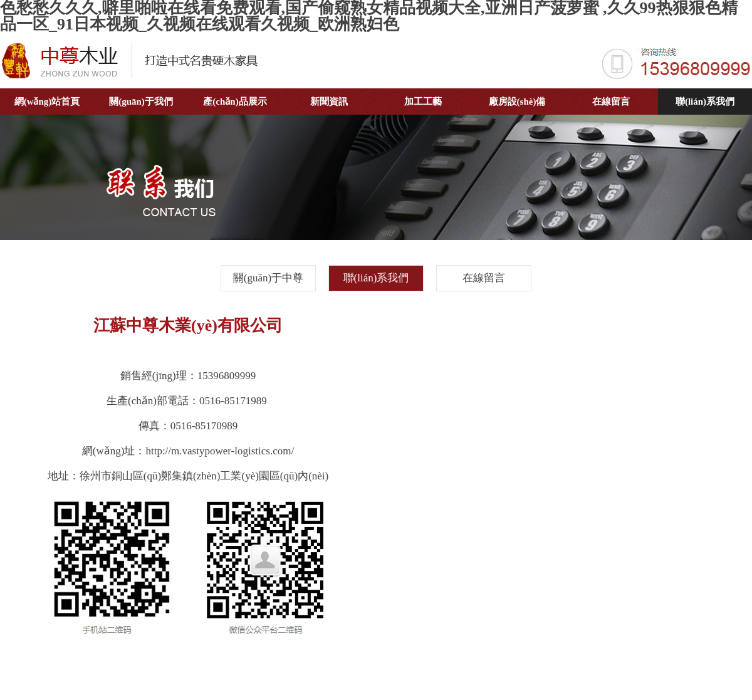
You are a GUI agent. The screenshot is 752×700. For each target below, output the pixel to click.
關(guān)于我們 (141, 102)
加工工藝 (423, 102)
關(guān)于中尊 (268, 278)
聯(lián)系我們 (705, 102)
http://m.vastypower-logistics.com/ (220, 451)
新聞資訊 (329, 102)
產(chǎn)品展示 (235, 102)
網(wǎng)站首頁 (47, 102)
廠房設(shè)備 (517, 102)
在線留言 (611, 102)
